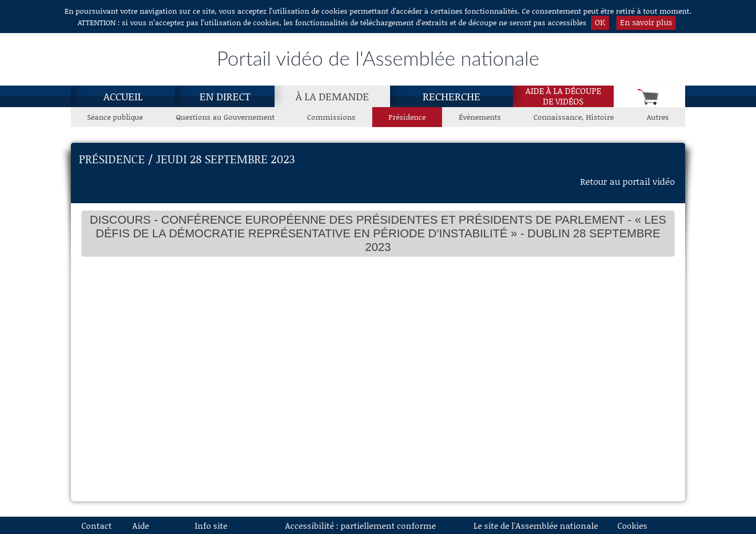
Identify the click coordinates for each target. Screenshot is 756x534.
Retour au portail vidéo (627, 181)
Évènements (480, 117)
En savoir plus (646, 22)
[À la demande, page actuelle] (332, 96)
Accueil (123, 96)
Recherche (451, 96)
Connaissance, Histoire (574, 117)
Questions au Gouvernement (225, 117)
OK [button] (600, 22)
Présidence (407, 117)
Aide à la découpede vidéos (563, 96)
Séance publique (115, 117)
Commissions (331, 117)
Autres (658, 117)
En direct (225, 96)
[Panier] (649, 96)
